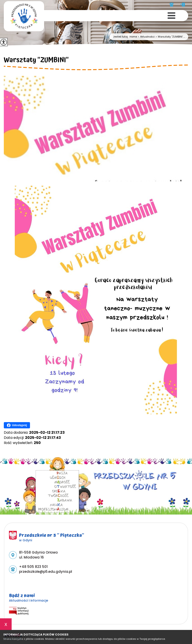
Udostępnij (17, 425)
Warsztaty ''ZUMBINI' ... (170, 37)
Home (133, 37)
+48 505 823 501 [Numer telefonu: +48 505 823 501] (33, 567)
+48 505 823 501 (172, 5)
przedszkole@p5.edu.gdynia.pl (182, 5)
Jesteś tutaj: (121, 37)
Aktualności (146, 37)
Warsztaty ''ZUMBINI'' (36, 61)
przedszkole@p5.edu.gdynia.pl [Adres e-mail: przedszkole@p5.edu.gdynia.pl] (46, 572)
